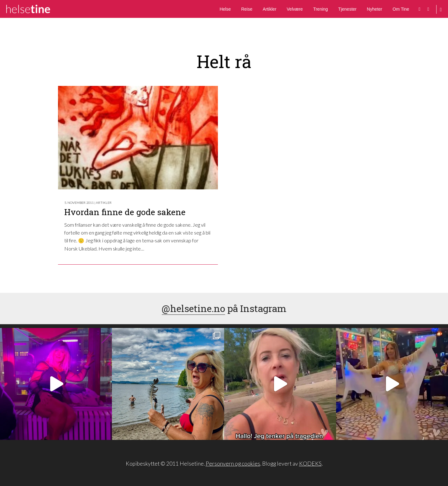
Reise (247, 9)
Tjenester (347, 9)
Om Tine (401, 9)
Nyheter (374, 9)
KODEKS (310, 464)
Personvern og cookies (233, 464)
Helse (225, 9)
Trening (321, 9)
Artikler (270, 9)
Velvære (295, 9)
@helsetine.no (193, 308)
